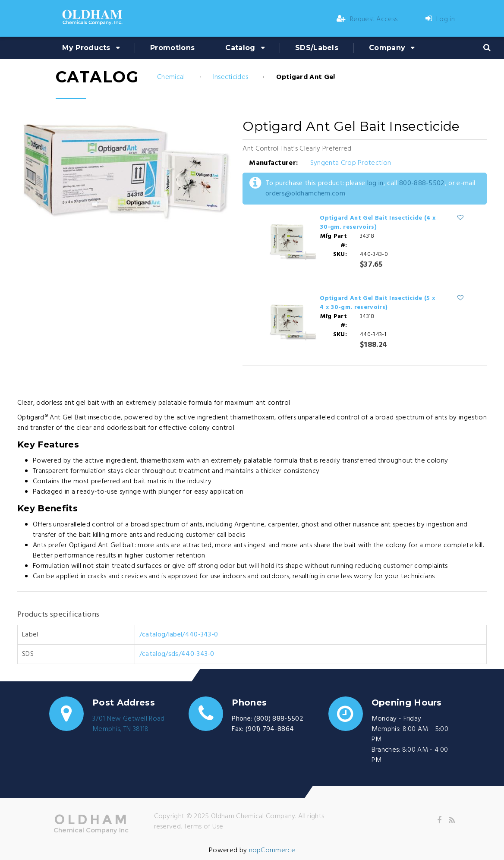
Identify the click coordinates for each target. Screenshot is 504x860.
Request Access (367, 19)
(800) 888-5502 (279, 719)
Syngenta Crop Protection (351, 163)
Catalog (240, 48)
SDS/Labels (317, 48)
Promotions (172, 48)
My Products (86, 48)
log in (375, 183)
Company (387, 48)
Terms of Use (204, 827)
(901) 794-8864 (270, 729)
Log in (440, 19)
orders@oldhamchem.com (305, 194)
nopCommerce (272, 851)
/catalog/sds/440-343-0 (177, 654)
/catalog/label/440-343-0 (179, 635)
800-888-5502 (422, 183)
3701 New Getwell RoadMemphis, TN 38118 (129, 724)
